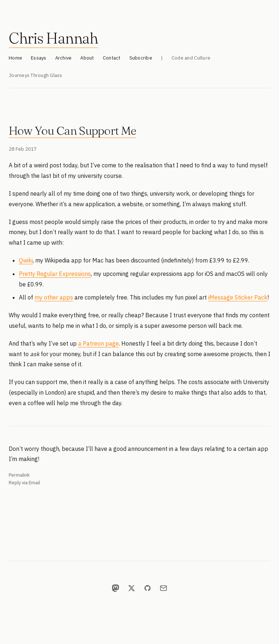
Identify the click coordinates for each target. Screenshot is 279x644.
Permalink (19, 475)
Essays (39, 58)
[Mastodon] (116, 588)
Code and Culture (191, 58)
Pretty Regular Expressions (55, 274)
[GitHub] (147, 588)
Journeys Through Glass (36, 75)
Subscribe (141, 58)
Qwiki (26, 260)
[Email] (163, 588)
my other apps (54, 297)
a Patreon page (98, 343)
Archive (64, 58)
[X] (132, 588)
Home (15, 58)
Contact (112, 58)
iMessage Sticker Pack (238, 297)
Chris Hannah (53, 38)
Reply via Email (24, 483)
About (87, 58)
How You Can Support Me (72, 131)
